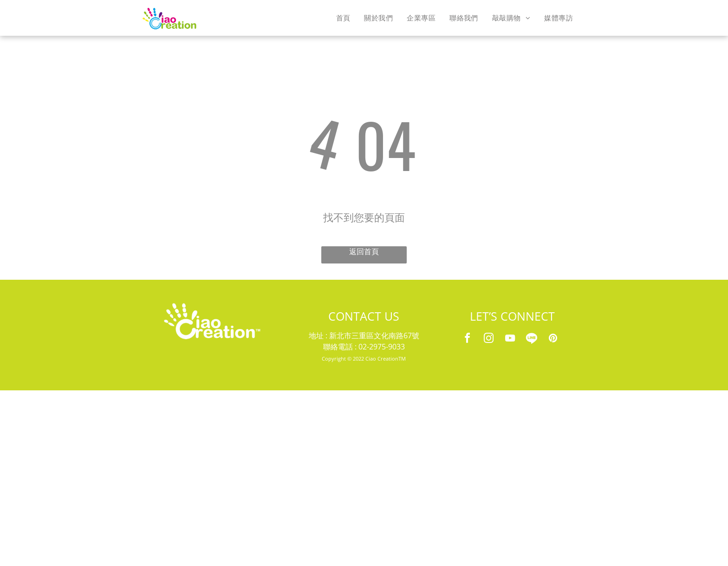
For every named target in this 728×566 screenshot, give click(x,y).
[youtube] (510, 339)
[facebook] (468, 339)
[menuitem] (343, 18)
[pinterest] (553, 339)
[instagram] (489, 339)
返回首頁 (364, 252)
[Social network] (532, 339)
